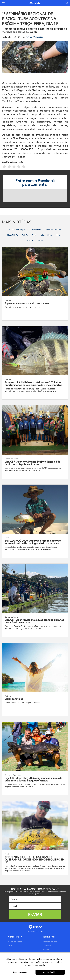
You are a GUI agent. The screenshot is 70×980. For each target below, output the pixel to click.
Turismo (40, 241)
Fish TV (25, 235)
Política (30, 241)
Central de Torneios (53, 230)
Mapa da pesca (15, 942)
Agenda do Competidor (19, 230)
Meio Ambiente (46, 235)
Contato (47, 946)
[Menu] (3, 3)
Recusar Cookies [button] (20, 972)
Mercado (60, 235)
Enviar (35, 915)
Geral (34, 235)
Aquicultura (39, 37)
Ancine (46, 950)
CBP (10, 946)
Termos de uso (50, 942)
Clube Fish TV (13, 235)
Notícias (29, 37)
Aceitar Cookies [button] (50, 972)
